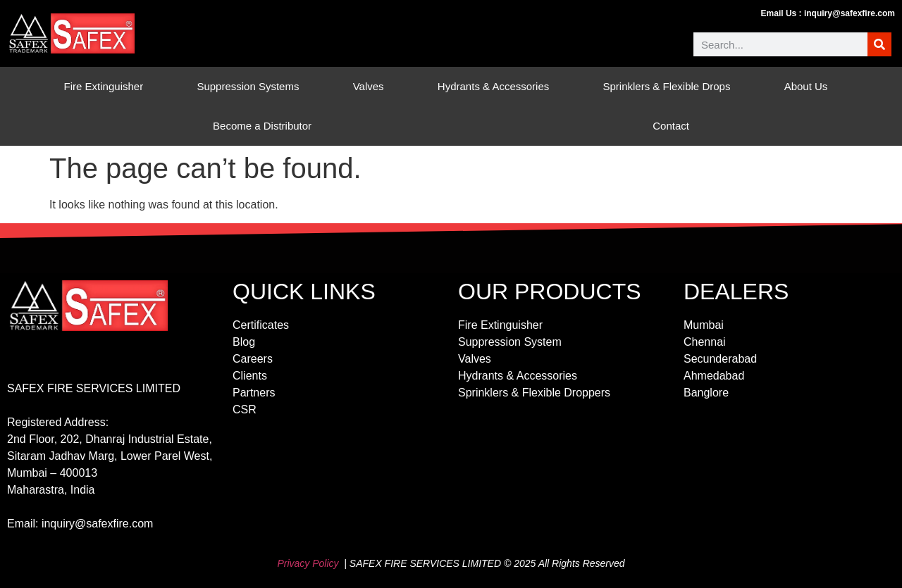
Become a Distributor (262, 126)
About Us (810, 87)
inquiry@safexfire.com (850, 13)
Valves (372, 87)
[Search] (879, 44)
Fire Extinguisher (107, 87)
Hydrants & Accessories (497, 87)
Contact (671, 126)
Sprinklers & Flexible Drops (671, 87)
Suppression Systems (251, 87)
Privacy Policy (308, 563)
